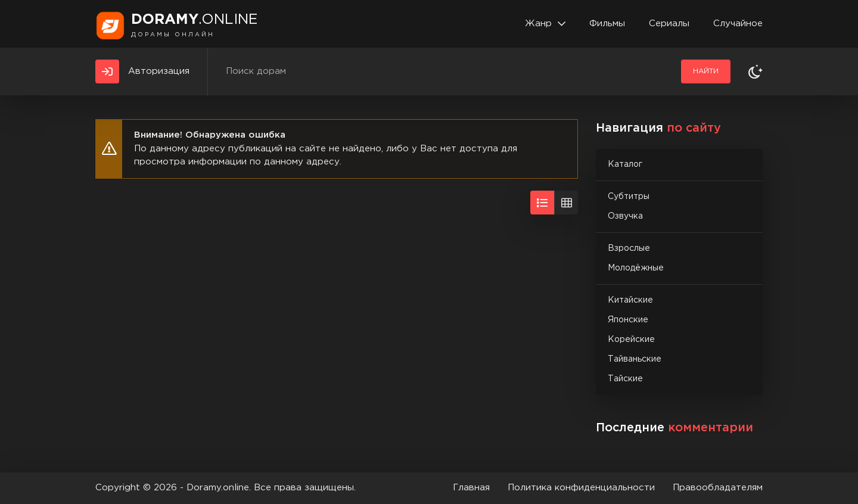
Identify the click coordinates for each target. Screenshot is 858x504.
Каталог (625, 164)
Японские (628, 320)
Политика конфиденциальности (581, 488)
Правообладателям (718, 488)
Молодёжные (636, 268)
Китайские (630, 300)
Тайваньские (635, 359)
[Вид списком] (542, 203)
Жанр (538, 24)
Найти (706, 71)
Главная (471, 488)
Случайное (738, 24)
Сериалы (669, 24)
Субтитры (629, 197)
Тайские (625, 379)
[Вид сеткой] (566, 203)
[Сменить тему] (756, 71)
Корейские (631, 340)
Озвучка (625, 216)
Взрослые (629, 248)
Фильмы (607, 24)
